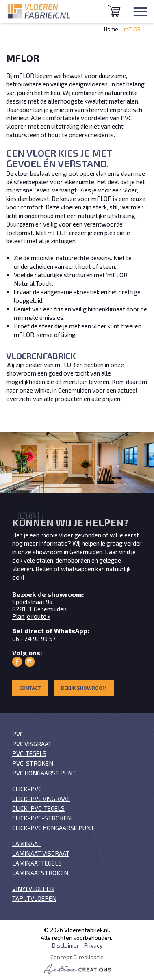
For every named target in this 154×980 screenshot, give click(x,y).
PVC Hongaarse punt (44, 773)
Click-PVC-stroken (42, 818)
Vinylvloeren (33, 889)
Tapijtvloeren (34, 898)
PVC (18, 734)
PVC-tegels (29, 753)
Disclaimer (65, 945)
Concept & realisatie (77, 964)
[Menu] (140, 12)
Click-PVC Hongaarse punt (53, 828)
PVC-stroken (33, 763)
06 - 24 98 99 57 (34, 639)
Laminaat (27, 844)
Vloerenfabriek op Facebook (17, 662)
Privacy (93, 945)
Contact (30, 688)
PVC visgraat (32, 744)
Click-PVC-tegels (38, 808)
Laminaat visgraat (41, 853)
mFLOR (132, 29)
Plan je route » (31, 616)
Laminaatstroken (40, 873)
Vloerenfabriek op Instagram (30, 662)
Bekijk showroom (84, 688)
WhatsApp (71, 631)
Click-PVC (27, 789)
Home (111, 29)
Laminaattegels (37, 863)
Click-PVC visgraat (41, 799)
